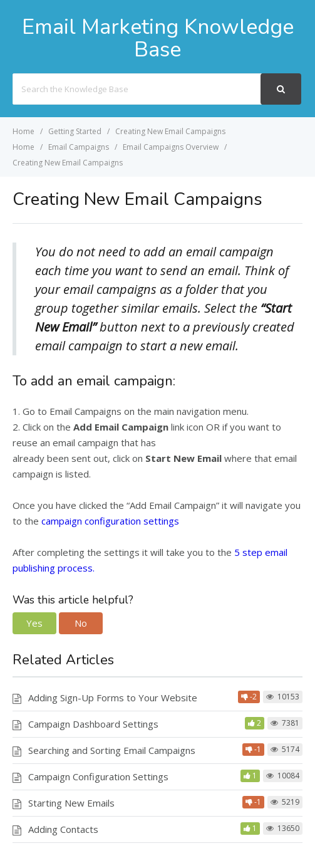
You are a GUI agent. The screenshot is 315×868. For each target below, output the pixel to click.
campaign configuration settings (110, 521)
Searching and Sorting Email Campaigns (112, 750)
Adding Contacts (63, 829)
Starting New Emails (71, 803)
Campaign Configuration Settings (98, 776)
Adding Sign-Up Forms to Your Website (113, 698)
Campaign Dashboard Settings (93, 724)
